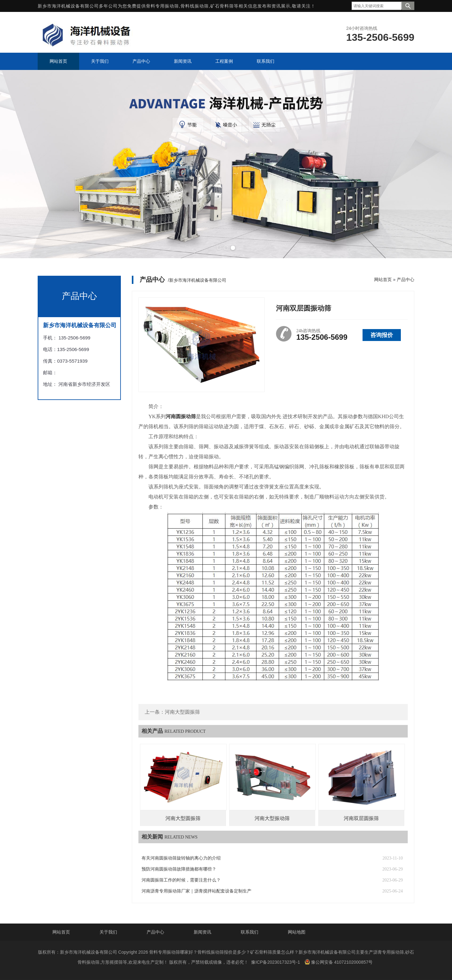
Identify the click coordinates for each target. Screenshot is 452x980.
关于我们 (108, 932)
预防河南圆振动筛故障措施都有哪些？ (179, 869)
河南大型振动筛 (272, 818)
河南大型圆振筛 (182, 712)
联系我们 (250, 932)
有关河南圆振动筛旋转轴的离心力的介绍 (181, 858)
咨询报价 (382, 335)
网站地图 (297, 932)
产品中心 (406, 280)
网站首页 (383, 280)
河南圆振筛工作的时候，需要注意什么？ (181, 880)
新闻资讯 (202, 932)
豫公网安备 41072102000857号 (339, 962)
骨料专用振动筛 (162, 6)
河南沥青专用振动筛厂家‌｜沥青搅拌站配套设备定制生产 (196, 891)
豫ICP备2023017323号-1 (276, 962)
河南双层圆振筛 (361, 818)
